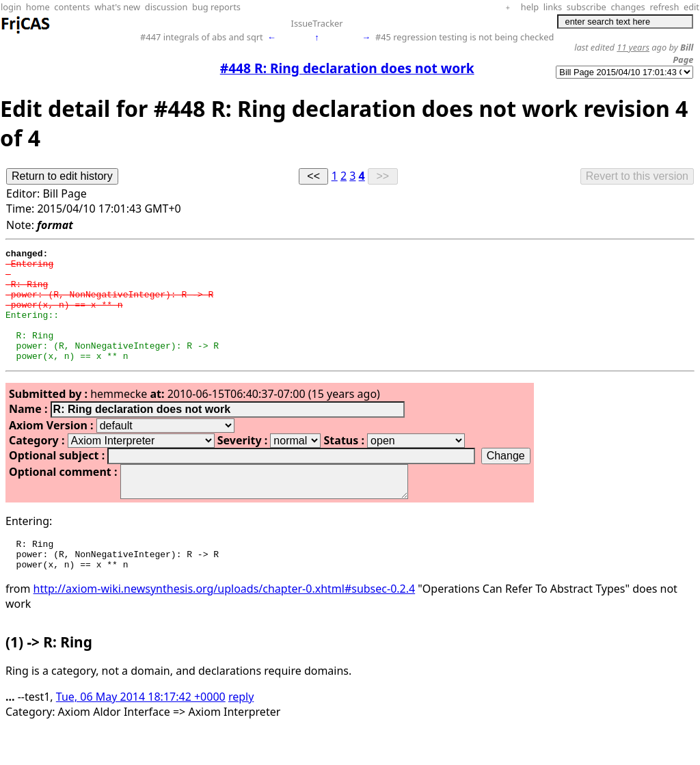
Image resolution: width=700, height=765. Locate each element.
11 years (633, 47)
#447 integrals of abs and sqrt (202, 37)
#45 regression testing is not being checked (465, 37)
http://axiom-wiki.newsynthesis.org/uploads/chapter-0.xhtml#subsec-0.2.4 (225, 623)
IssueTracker (317, 23)
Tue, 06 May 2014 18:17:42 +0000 (141, 732)
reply (241, 732)
